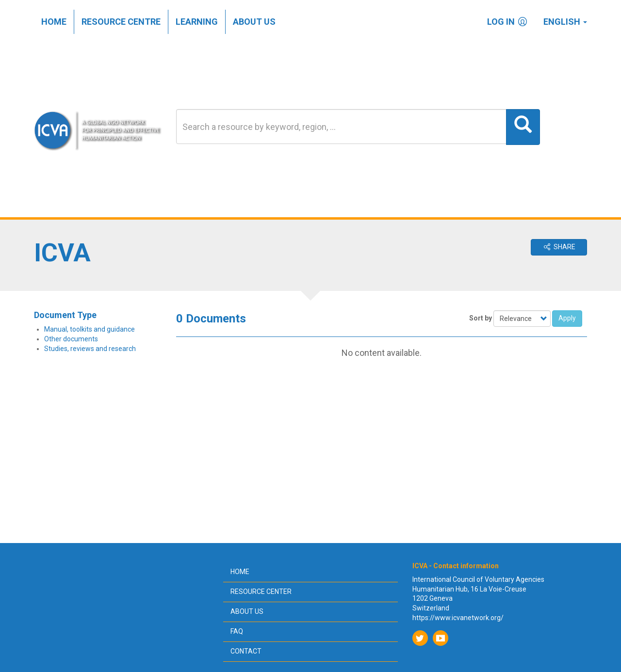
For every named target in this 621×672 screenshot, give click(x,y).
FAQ (237, 631)
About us (254, 22)
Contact (246, 651)
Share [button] (559, 247)
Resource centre (121, 22)
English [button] (565, 22)
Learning (197, 22)
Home (54, 22)
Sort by (481, 318)
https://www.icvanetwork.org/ (458, 618)
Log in (508, 22)
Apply (567, 318)
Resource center (261, 592)
